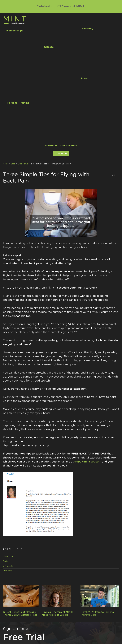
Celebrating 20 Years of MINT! (61, 6)
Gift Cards (8, 566)
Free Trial (7, 571)
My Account (9, 556)
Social (6, 561)
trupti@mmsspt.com (88, 462)
